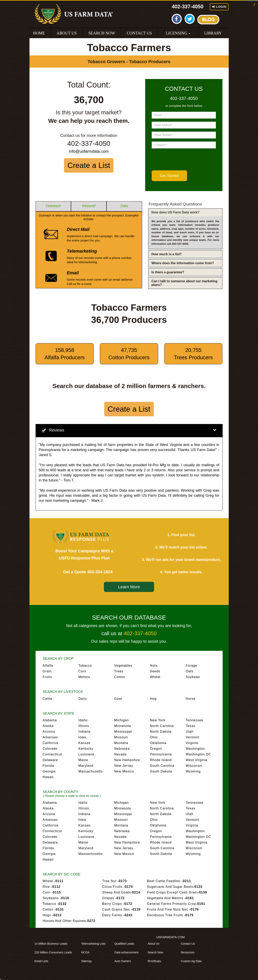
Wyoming (193, 771)
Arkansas (50, 737)
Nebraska (122, 749)
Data (124, 206)
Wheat (155, 677)
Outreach (53, 206)
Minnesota (123, 726)
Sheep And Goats (121, 892)
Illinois (84, 726)
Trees (119, 671)
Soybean (193, 677)
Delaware (50, 760)
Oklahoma (158, 743)
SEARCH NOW (102, 33)
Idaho (83, 720)
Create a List (89, 165)
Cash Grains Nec (121, 909)
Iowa (82, 737)
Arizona (49, 732)
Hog (153, 699)
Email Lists (43, 961)
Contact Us (189, 944)
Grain (47, 671)
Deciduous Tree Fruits (170, 915)
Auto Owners (124, 961)
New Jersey (124, 766)
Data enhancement (128, 952)
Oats (190, 671)
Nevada (120, 754)
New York (158, 720)
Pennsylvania (161, 754)
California (51, 743)
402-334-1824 (100, 572)
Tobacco (85, 666)
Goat (118, 699)
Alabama (50, 720)
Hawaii (48, 777)
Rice (52, 887)
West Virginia (197, 760)
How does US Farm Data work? (176, 212)
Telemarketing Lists (95, 944)
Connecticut (52, 754)
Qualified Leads (126, 944)
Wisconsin (194, 766)
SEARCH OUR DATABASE (129, 617)
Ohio (154, 737)
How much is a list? (167, 254)
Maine (83, 760)
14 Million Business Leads (52, 944)
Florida (48, 766)
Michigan (122, 720)
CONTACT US (139, 33)
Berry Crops (117, 904)
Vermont (193, 737)
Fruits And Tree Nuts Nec (173, 909)
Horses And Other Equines (69, 921)
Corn (82, 671)
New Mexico (124, 771)
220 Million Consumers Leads (55, 952)
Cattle (48, 699)
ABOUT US (67, 33)
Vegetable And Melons (170, 898)
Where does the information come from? (183, 263)
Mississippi (123, 732)
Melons (84, 677)
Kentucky (86, 749)
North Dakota (161, 732)
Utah (190, 732)
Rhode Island (161, 760)
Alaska (48, 726)
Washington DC (198, 754)
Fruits (47, 677)
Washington (195, 749)
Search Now (157, 952)
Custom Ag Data (193, 961)
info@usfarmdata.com (89, 151)
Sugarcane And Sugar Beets (175, 887)
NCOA (87, 952)
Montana (121, 743)
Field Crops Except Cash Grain (177, 892)
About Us (155, 944)
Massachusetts (91, 771)
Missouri (121, 737)
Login (219, 7)
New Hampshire (127, 760)
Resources (189, 952)
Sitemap (88, 961)
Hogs (52, 915)
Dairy (83, 699)
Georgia (49, 771)
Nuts (154, 666)
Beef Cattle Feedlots (169, 881)
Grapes (113, 898)
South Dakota (161, 771)
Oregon (156, 749)
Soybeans (56, 898)
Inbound (89, 206)
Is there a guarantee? (168, 272)
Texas (191, 726)
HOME (39, 33)
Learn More (129, 587)
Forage (192, 666)
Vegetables (123, 666)
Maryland (86, 766)
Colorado (50, 749)
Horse (191, 699)
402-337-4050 (188, 6)
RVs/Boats (156, 961)
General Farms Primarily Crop (176, 904)
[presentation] (183, 159)
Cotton (120, 677)
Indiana (85, 732)
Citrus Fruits (118, 887)
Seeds (155, 671)
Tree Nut (115, 881)
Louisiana (86, 754)
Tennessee (195, 720)
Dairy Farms (117, 915)
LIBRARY (213, 33)
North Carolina (162, 726)
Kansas (84, 743)
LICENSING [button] (178, 33)
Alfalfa (48, 666)
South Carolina (162, 766)
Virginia (192, 743)
